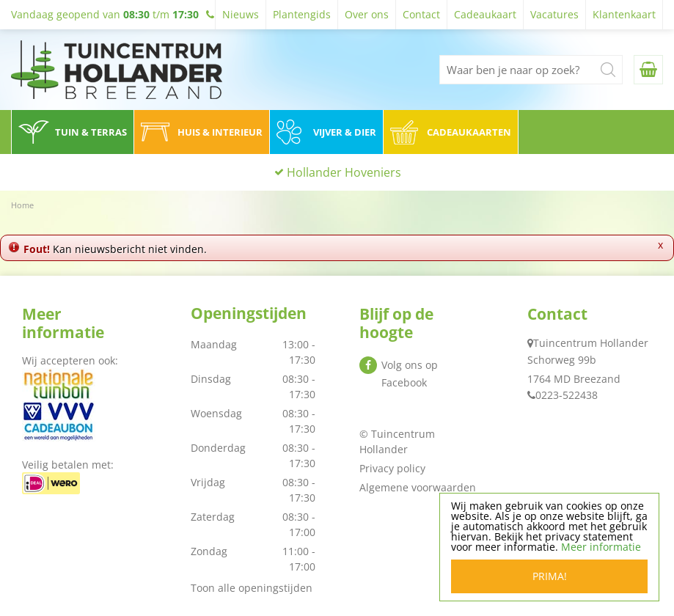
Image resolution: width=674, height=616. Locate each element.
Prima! (550, 576)
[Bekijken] (648, 70)
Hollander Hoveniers (344, 172)
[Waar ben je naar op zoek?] (531, 70)
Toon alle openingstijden (252, 588)
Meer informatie (601, 547)
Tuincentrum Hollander (591, 343)
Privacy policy (392, 468)
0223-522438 (567, 395)
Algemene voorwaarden (418, 487)
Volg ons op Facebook (410, 374)
